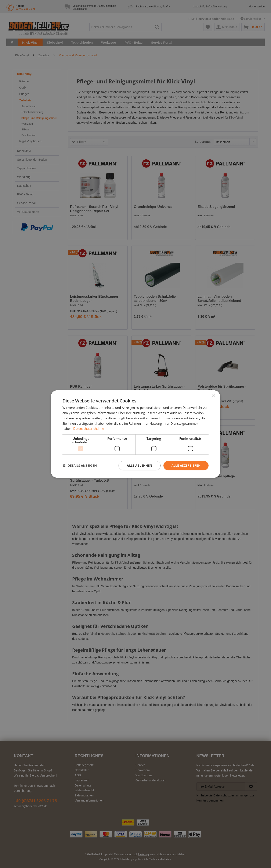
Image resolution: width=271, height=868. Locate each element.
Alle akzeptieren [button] (186, 465)
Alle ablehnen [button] (139, 465)
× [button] (213, 395)
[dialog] (135, 434)
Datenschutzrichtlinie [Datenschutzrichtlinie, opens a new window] (89, 428)
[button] (80, 466)
